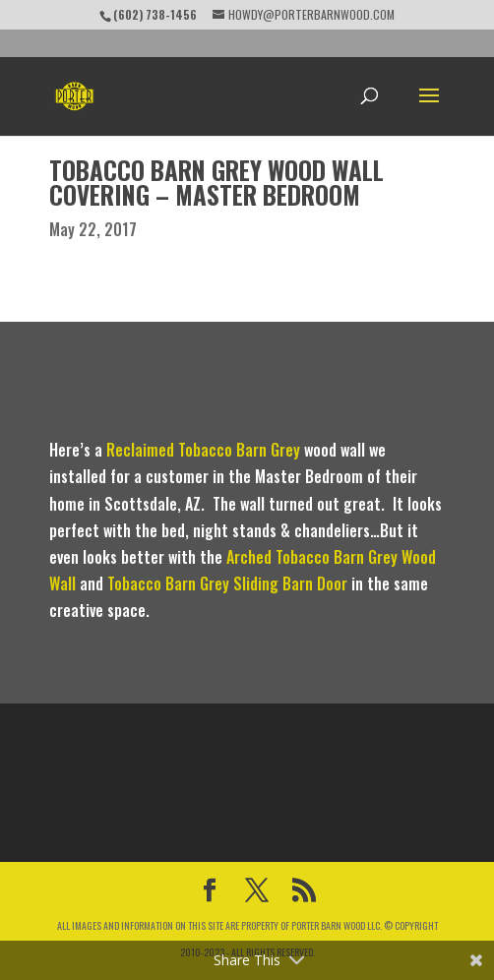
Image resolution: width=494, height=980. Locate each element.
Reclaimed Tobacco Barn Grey (203, 450)
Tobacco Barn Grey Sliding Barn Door (227, 583)
